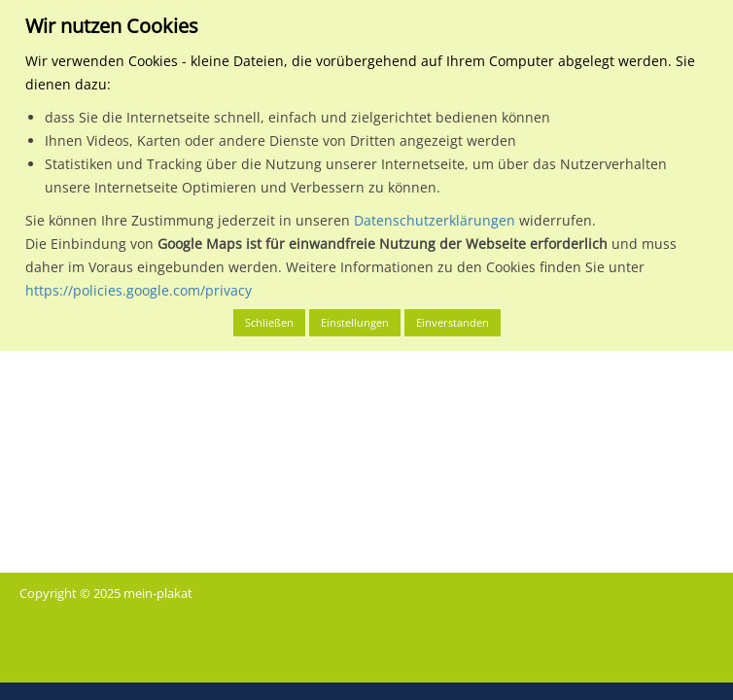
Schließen (269, 322)
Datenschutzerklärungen (435, 220)
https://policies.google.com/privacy (139, 290)
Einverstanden (453, 322)
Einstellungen (355, 322)
